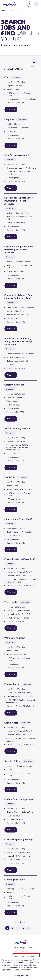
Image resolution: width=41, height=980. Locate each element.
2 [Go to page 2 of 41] (13, 928)
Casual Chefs (11, 723)
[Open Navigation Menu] (36, 4)
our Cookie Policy (11, 965)
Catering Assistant (14, 385)
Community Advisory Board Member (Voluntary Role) (19, 297)
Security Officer (13, 761)
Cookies (25, 951)
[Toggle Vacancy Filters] (34, 65)
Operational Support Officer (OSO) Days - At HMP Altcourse (19, 201)
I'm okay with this (20, 976)
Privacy (15, 951)
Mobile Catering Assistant (18, 428)
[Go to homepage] (9, 4)
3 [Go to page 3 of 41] (18, 928)
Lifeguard (9, 119)
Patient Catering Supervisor (19, 799)
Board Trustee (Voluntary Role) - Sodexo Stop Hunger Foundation (19, 341)
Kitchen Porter (12, 684)
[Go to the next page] (34, 928)
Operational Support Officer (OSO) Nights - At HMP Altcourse (19, 249)
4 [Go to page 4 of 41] (23, 928)
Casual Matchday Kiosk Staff (20, 559)
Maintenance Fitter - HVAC (18, 519)
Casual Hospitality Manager (19, 839)
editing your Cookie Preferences (17, 970)
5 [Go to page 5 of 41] (28, 928)
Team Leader (11, 602)
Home (5, 10)
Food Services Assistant (17, 155)
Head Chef (10, 477)
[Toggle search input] (30, 4)
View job (11, 109)
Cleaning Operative (14, 880)
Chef (7, 77)
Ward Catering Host (15, 638)
